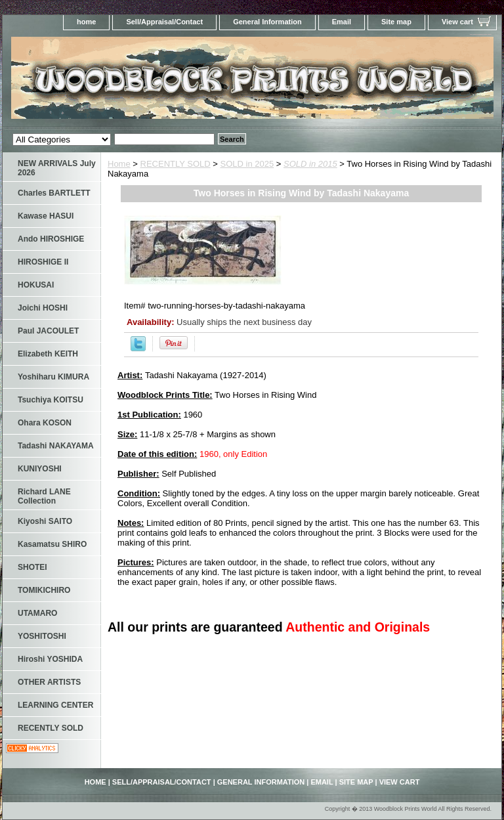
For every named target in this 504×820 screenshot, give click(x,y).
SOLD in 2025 (247, 164)
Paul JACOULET (48, 331)
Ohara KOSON (45, 423)
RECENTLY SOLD (176, 164)
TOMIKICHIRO (44, 590)
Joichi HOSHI (43, 308)
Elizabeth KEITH (48, 354)
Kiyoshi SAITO (45, 521)
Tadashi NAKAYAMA (56, 446)
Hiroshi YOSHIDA (50, 659)
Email (342, 22)
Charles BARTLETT (54, 193)
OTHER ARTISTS (49, 682)
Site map (396, 22)
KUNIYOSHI (40, 469)
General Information (267, 22)
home (86, 22)
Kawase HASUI (46, 216)
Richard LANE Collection (44, 496)
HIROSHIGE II (43, 262)
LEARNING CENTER (55, 705)
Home (119, 164)
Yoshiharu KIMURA (53, 377)
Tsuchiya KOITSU (51, 400)
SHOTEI (32, 567)
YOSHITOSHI (42, 636)
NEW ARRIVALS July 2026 (57, 168)
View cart (457, 22)
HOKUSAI (36, 285)
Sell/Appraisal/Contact (164, 22)
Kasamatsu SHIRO (52, 544)
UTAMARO (37, 613)
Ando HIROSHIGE (51, 239)
